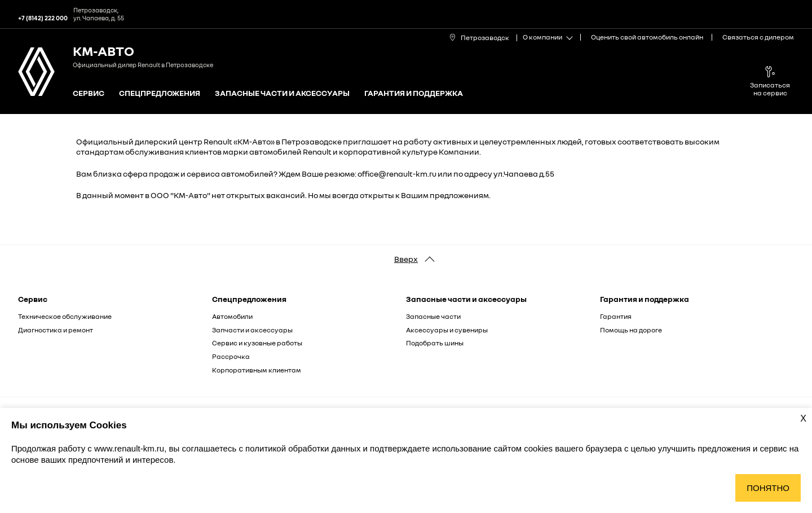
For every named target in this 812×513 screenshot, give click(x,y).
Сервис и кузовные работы (257, 343)
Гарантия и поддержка (414, 93)
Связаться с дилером (758, 37)
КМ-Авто (103, 51)
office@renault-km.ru (397, 174)
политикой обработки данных (304, 448)
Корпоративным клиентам (257, 370)
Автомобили (232, 316)
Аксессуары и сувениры (447, 330)
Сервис (89, 93)
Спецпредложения (160, 93)
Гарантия (616, 316)
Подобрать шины (435, 343)
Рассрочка (231, 356)
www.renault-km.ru (129, 448)
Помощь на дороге (631, 330)
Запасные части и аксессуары (282, 93)
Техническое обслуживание (65, 316)
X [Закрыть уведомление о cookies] (803, 418)
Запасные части (433, 316)
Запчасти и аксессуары (252, 330)
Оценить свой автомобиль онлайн (647, 37)
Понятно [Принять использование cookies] (768, 488)
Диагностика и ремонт (56, 330)
